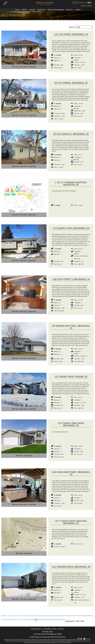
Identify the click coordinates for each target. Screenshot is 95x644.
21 (31, 616)
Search (24, 10)
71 (16, 620)
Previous (3, 616)
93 (51, 620)
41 (62, 616)
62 (2, 620)
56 (85, 616)
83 (34, 620)
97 (57, 620)
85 (38, 620)
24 (36, 616)
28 (42, 616)
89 (44, 620)
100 (61, 620)
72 (17, 620)
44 (66, 616)
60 (91, 616)
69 (13, 620)
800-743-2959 (86, 6)
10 (15, 616)
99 (60, 620)
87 (41, 620)
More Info (23, 67)
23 (34, 616)
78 (26, 620)
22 (33, 616)
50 (76, 616)
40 (60, 616)
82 (32, 620)
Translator (82, 3)
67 (10, 620)
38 (57, 616)
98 (58, 620)
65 (7, 620)
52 (79, 616)
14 (21, 616)
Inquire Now (32, 67)
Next (64, 620)
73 (19, 620)
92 (49, 620)
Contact (78, 10)
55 (83, 616)
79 (28, 620)
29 (44, 616)
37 (56, 616)
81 (31, 620)
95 (54, 620)
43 (65, 616)
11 (16, 616)
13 (19, 616)
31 (47, 616)
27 (41, 616)
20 (30, 616)
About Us (70, 10)
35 (53, 616)
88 (43, 620)
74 (20, 620)
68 (11, 620)
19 (28, 616)
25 (37, 616)
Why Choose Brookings (56, 10)
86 (40, 620)
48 (73, 616)
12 (18, 616)
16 (24, 616)
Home (17, 10)
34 (51, 616)
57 (86, 616)
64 (5, 620)
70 (14, 620)
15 (22, 616)
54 (82, 616)
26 (39, 616)
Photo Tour (15, 67)
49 (74, 616)
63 (3, 620)
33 (50, 616)
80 (29, 620)
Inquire (75, 3)
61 (92, 616)
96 (55, 620)
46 (70, 616)
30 (45, 616)
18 (27, 616)
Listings (32, 10)
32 (48, 616)
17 (25, 616)
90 (46, 620)
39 (59, 616)
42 (63, 616)
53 (80, 616)
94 (52, 620)
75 (22, 620)
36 (54, 616)
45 (68, 616)
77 (25, 620)
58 (88, 616)
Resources (42, 10)
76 (23, 620)
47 (71, 616)
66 (8, 620)
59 (89, 616)
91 (47, 620)
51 (77, 616)
